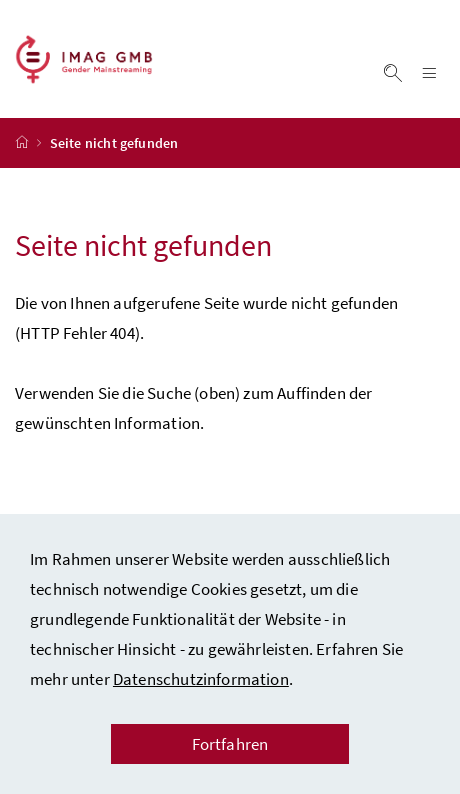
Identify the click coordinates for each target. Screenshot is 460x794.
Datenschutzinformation (201, 679)
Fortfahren (230, 744)
